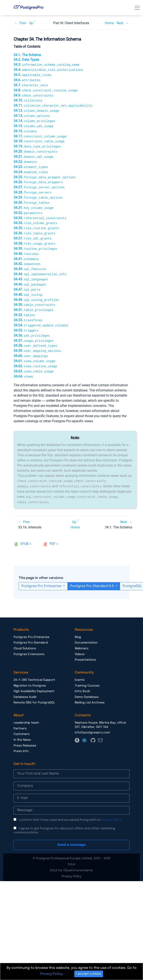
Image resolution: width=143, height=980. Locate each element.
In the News (22, 726)
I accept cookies (89, 974)
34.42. (27, 255)
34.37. (33, 231)
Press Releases (25, 732)
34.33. (40, 212)
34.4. (48, 69)
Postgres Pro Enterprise (42, 572)
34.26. (38, 177)
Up (31, 23)
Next (120, 23)
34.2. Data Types (26, 60)
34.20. (35, 148)
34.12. (36, 109)
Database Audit (25, 683)
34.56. (32, 324)
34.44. (40, 265)
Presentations (85, 646)
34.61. (34, 349)
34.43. (30, 260)
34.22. (25, 158)
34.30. (32, 197)
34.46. (30, 275)
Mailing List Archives (90, 689)
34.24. (31, 167)
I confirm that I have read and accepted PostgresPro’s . (70, 806)
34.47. (27, 280)
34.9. (33, 94)
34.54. (41, 314)
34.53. (28, 309)
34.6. (27, 79)
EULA (72, 850)
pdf (52, 530)
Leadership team (26, 709)
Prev (23, 23)
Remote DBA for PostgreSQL (34, 689)
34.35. (36, 221)
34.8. (46, 89)
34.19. (37, 143)
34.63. (33, 358)
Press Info (21, 737)
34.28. (33, 187)
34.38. (34, 236)
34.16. (25, 128)
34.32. (28, 207)
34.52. (24, 304)
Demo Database (87, 683)
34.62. (35, 353)
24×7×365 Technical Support (34, 666)
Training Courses (87, 672)
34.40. (26, 246)
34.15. (33, 123)
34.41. (26, 251)
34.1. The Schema (27, 55)
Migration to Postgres (30, 672)
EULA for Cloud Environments (72, 856)
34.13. (32, 114)
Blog (78, 623)
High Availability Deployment (34, 677)
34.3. (46, 65)
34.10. (28, 99)
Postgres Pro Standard (31, 629)
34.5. (33, 74)
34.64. (23, 363)
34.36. (34, 226)
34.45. (31, 270)
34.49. (36, 290)
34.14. (34, 118)
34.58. (35, 334)
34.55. (26, 319)
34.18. (39, 138)
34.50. (34, 295)
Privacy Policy (111, 806)
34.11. (53, 104)
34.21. (33, 153)
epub (24, 530)
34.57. (33, 329)
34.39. (35, 241)
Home (109, 23)
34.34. (35, 216)
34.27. (39, 182)
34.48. (28, 285)
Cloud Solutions (25, 634)
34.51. (33, 300)
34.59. (37, 339)
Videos (80, 640)
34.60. (31, 344)
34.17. (40, 133)
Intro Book (82, 677)
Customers (22, 720)
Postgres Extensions (29, 640)
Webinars (82, 634)
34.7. (31, 84)
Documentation (86, 629)
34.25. (45, 172)
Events (80, 666)
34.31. (33, 202)
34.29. (38, 192)
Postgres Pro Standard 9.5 (92, 572)
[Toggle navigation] (137, 8)
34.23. (31, 163)
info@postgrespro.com (92, 718)
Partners (20, 714)
